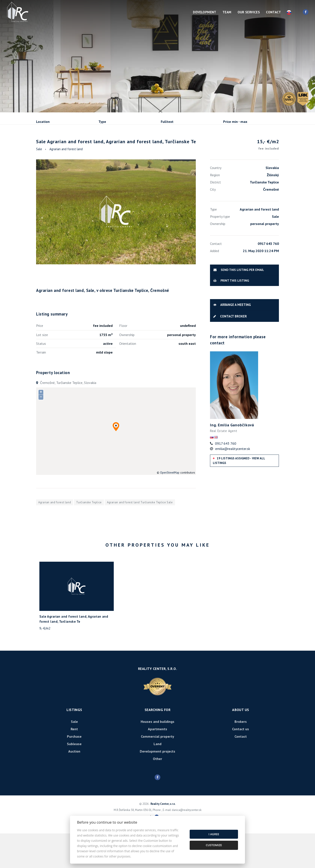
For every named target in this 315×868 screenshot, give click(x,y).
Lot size (42, 369)
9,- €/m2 (45, 663)
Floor (123, 360)
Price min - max (235, 122)
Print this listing (231, 315)
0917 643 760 (226, 478)
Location (43, 122)
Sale (48, 145)
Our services (249, 12)
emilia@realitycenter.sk (233, 483)
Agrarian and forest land (66, 184)
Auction (74, 786)
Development (205, 12)
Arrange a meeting (232, 339)
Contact (273, 12)
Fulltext (167, 122)
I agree (214, 834)
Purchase (95, 145)
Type (102, 122)
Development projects (157, 786)
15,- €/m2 (268, 180)
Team (227, 12)
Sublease (123, 145)
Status (41, 378)
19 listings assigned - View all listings (239, 495)
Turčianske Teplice (89, 537)
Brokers (241, 756)
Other (157, 793)
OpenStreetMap (170, 507)
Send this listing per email (239, 304)
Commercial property (157, 771)
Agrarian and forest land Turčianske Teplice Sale (140, 537)
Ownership (127, 369)
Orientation (128, 378)
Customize (214, 845)
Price (40, 360)
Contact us (241, 763)
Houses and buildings (157, 756)
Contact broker (230, 351)
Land (157, 778)
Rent (69, 145)
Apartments (157, 763)
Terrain (41, 387)
